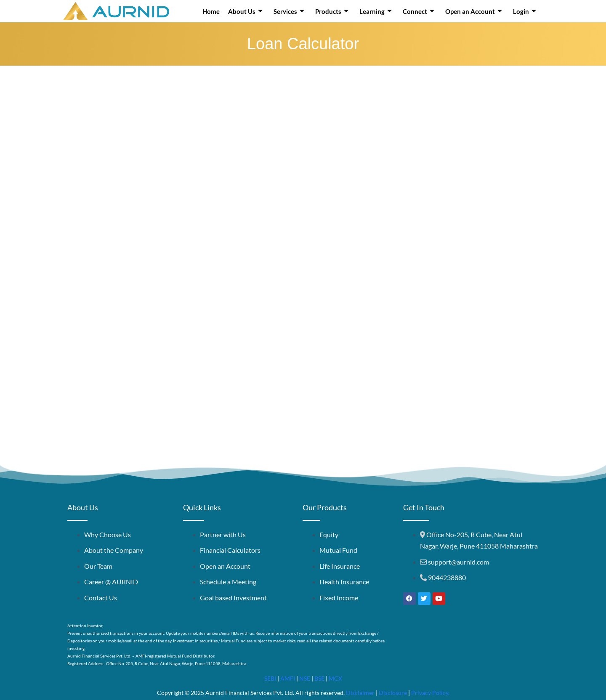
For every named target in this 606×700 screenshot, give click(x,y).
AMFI (288, 678)
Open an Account (474, 11)
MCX (335, 678)
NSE (305, 678)
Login (525, 11)
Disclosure (393, 693)
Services (289, 11)
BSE (319, 678)
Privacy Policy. (430, 693)
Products (332, 11)
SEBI (270, 678)
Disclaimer (360, 693)
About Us (245, 11)
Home (211, 11)
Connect (419, 11)
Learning (376, 11)
